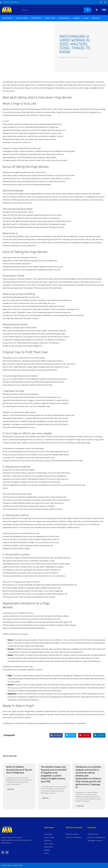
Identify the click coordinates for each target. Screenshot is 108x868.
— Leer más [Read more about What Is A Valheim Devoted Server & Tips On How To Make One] (10, 789)
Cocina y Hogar (23, 18)
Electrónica (37, 18)
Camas (87, 18)
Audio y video (51, 18)
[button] (56, 735)
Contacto (96, 18)
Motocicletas (65, 18)
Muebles (77, 18)
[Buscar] (88, 10)
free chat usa (15, 688)
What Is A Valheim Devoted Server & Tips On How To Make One (19, 770)
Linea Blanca (8, 18)
